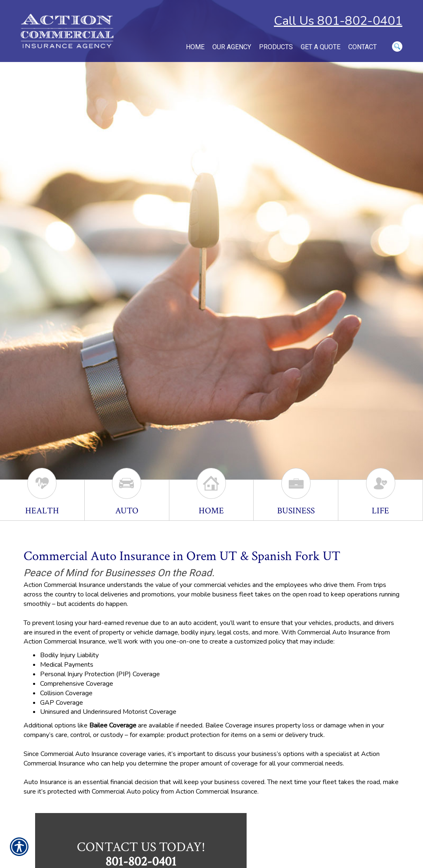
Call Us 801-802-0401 (338, 21)
